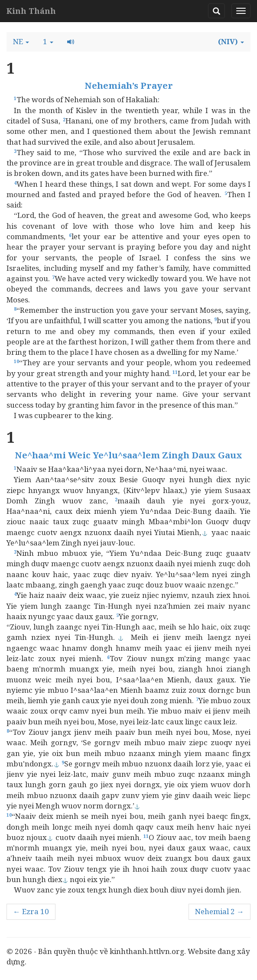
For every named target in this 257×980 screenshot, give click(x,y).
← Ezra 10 (31, 911)
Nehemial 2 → (220, 911)
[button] (21, 42)
